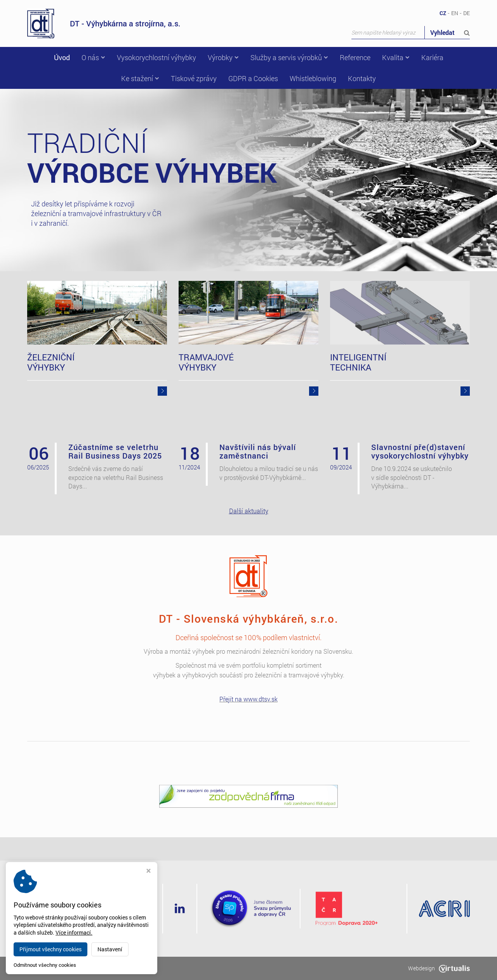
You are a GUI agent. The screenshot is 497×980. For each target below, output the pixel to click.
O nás (93, 57)
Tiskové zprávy (194, 78)
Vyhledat (450, 32)
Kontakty (362, 78)
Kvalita (396, 57)
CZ (443, 13)
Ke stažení (140, 78)
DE (467, 13)
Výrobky (223, 57)
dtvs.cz (81, 968)
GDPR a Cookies (253, 78)
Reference (355, 57)
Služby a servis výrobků (289, 57)
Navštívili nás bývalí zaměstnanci (258, 451)
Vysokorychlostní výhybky (156, 57)
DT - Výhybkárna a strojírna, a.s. (104, 23)
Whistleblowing (313, 78)
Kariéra (432, 57)
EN (455, 13)
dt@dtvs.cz (94, 928)
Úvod (62, 57)
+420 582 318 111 (104, 919)
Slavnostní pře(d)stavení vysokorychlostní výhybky (420, 451)
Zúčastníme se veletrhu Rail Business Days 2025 (115, 451)
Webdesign (439, 968)
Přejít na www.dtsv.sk (248, 699)
